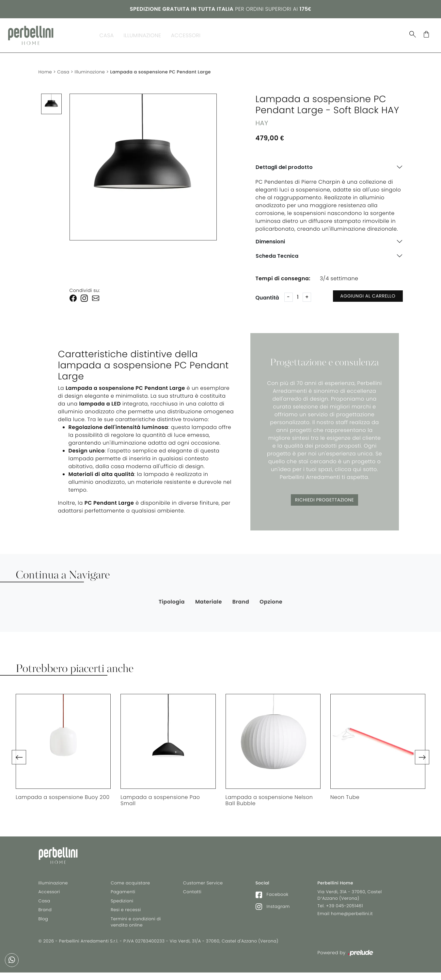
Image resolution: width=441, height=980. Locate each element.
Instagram (273, 909)
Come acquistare (130, 885)
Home (46, 69)
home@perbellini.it (352, 916)
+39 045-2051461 (345, 908)
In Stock (274, 34)
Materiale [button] (209, 598)
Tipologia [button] (172, 598)
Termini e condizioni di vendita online (136, 924)
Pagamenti (123, 894)
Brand (219, 34)
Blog (245, 34)
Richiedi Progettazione (324, 497)
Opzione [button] (271, 598)
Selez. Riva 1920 (319, 34)
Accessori (186, 34)
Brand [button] (241, 598)
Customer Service (203, 885)
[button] (19, 754)
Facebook (272, 897)
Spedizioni (122, 903)
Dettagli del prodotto (284, 164)
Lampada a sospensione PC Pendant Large (165, 69)
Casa (107, 34)
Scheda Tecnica (277, 253)
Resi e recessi (126, 912)
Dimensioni (270, 239)
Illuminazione (142, 34)
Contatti (192, 894)
